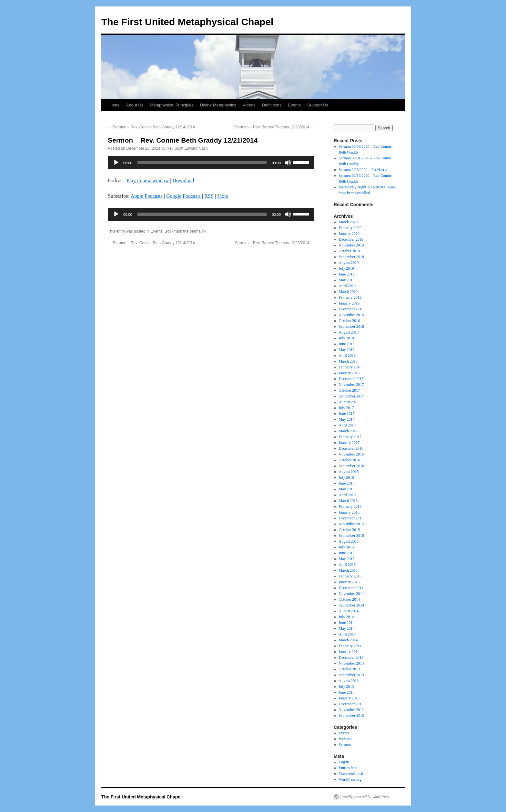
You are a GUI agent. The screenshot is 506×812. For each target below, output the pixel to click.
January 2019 (349, 303)
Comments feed (351, 774)
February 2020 (350, 228)
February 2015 (350, 576)
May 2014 (347, 628)
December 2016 (351, 448)
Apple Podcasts (147, 196)
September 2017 (351, 396)
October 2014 (349, 599)
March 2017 (348, 431)
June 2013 (347, 692)
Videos (249, 105)
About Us (135, 105)
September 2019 (351, 257)
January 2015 (349, 582)
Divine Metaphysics (218, 105)
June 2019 (347, 274)
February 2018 (350, 367)
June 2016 (347, 483)
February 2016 (350, 506)
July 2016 (346, 477)
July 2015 (346, 547)
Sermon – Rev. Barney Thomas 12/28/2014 (275, 127)
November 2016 (351, 454)
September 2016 (351, 466)
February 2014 (350, 646)
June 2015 (347, 553)
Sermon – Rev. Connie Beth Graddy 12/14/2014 (151, 127)
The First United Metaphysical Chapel (187, 22)
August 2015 (349, 541)
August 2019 (349, 263)
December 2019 (351, 239)
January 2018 (349, 373)
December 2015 (351, 518)
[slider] (202, 163)
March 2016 (348, 501)
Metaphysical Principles (172, 105)
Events (294, 105)
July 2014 (346, 617)
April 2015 (347, 565)
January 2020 (349, 234)
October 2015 (349, 530)
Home (114, 105)
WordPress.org (350, 779)
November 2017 (351, 385)
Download (183, 180)
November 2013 (351, 663)
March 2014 (348, 640)
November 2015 (351, 524)
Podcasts (346, 739)
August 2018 (349, 332)
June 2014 (347, 623)
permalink (198, 231)
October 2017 (349, 390)
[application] (211, 163)
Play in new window (148, 180)
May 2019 (347, 280)
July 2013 (346, 687)
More (223, 196)
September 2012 (351, 716)
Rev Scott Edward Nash (187, 148)
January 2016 (349, 512)
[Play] (116, 163)
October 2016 (349, 460)
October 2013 (349, 669)
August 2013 (349, 681)
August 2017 (349, 402)
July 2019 (346, 268)
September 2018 (351, 326)
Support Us (318, 105)
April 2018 (347, 356)
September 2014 (351, 605)
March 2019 (348, 292)
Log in (344, 762)
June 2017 (347, 414)
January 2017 (349, 443)
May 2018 (347, 350)
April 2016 (347, 495)
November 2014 (351, 594)
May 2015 (347, 559)
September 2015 (351, 536)
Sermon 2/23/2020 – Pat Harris (363, 170)
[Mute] (288, 163)
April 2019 (347, 286)
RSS (209, 196)
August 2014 (349, 611)
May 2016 (347, 489)
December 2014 (351, 588)
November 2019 (351, 245)
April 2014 (347, 634)
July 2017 (346, 408)
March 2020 (348, 222)
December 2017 (351, 379)
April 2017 (347, 425)
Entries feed (348, 768)
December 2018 (351, 309)
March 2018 (348, 361)
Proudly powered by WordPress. (365, 797)
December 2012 (351, 704)
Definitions (272, 105)
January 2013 (349, 698)
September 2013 (351, 675)
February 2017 (350, 437)
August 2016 (349, 472)
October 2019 (349, 251)
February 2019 (350, 297)
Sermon (345, 745)
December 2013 (351, 657)
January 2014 (349, 652)
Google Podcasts (183, 196)
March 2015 (348, 570)
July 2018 (346, 338)
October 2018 (349, 321)
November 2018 (351, 315)
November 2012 (351, 710)
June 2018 (347, 344)
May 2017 (347, 419)
